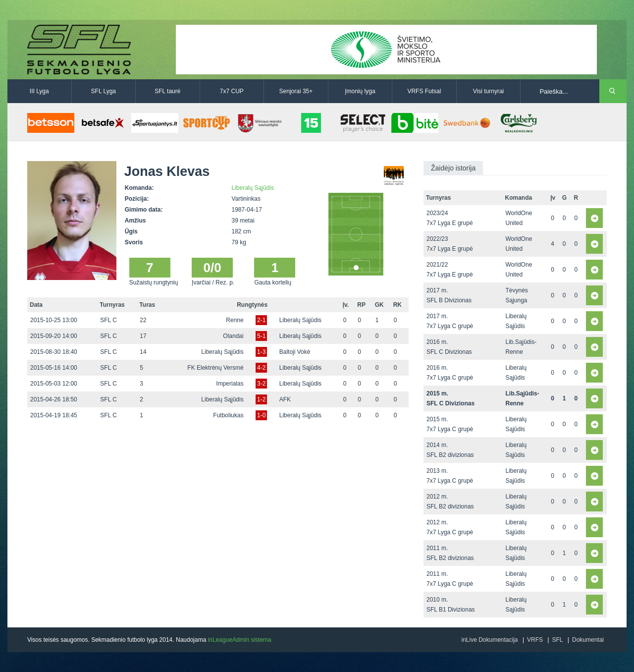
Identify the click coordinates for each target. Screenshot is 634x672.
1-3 (261, 352)
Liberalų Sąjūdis (253, 188)
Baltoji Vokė (295, 352)
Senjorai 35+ (296, 91)
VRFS (535, 640)
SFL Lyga (104, 91)
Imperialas (230, 384)
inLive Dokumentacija (489, 640)
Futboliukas (228, 415)
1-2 (261, 399)
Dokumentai (588, 640)
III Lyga (39, 91)
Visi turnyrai (488, 91)
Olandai (233, 336)
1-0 (261, 415)
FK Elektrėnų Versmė (215, 368)
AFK (285, 399)
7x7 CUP (232, 91)
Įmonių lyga (360, 91)
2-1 (261, 320)
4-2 (261, 368)
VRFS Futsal (424, 91)
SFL (557, 640)
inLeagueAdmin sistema (240, 640)
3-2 (261, 384)
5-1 (261, 336)
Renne (235, 320)
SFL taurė (167, 91)
